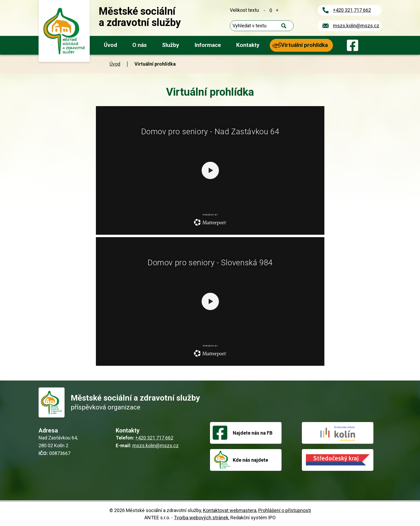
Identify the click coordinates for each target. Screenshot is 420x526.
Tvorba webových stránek (201, 518)
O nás (140, 45)
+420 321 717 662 (352, 10)
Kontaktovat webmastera (230, 510)
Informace (208, 45)
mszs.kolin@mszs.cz (356, 26)
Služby (171, 45)
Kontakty (248, 45)
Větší (277, 10)
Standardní (271, 10)
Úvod (110, 45)
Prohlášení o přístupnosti (285, 510)
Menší (264, 10)
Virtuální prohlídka (304, 45)
